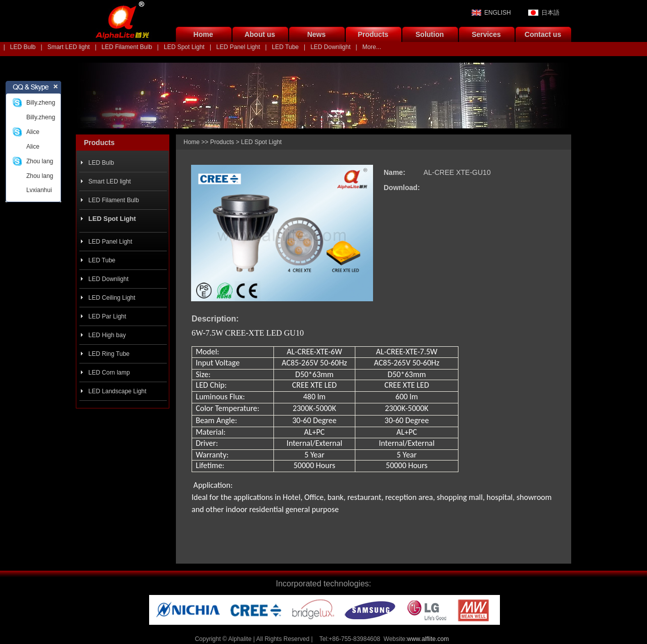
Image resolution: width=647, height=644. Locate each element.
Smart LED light (69, 47)
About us (260, 34)
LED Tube (285, 47)
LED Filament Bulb (127, 47)
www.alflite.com (428, 639)
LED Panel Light (238, 47)
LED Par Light (107, 316)
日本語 (550, 13)
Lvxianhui (39, 190)
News (317, 34)
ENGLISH (498, 13)
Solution (430, 34)
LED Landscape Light (118, 391)
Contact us (543, 34)
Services (486, 34)
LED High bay (107, 335)
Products (373, 34)
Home (203, 34)
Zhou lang (40, 161)
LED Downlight (330, 47)
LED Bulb (23, 47)
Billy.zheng (41, 103)
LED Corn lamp (109, 373)
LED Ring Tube (109, 354)
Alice (33, 132)
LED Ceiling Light (112, 298)
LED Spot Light (184, 47)
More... (372, 47)
